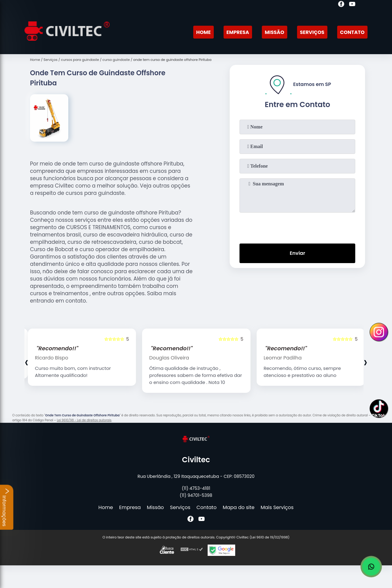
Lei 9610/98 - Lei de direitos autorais (84, 420)
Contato (352, 32)
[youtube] (352, 5)
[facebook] (341, 5)
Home (203, 32)
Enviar (297, 253)
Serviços (312, 32)
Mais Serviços (277, 507)
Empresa (238, 32)
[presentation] (297, 227)
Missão (275, 32)
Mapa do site (239, 507)
